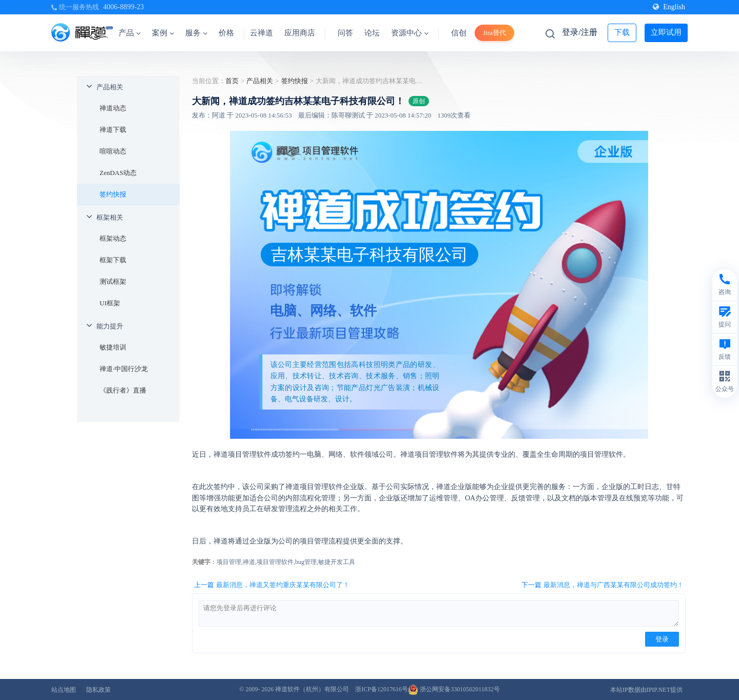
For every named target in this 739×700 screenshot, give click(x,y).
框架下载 (113, 260)
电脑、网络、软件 (323, 310)
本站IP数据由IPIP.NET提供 (646, 690)
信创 (459, 33)
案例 (163, 33)
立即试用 (666, 32)
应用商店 (300, 33)
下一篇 (602, 585)
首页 (232, 81)
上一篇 (272, 585)
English (669, 7)
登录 (662, 639)
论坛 (372, 33)
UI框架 (110, 303)
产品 (130, 33)
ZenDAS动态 (118, 173)
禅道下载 (113, 130)
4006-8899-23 (123, 7)
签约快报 (113, 194)
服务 (196, 33)
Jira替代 (494, 33)
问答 (345, 33)
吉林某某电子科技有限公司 (369, 255)
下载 (622, 32)
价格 (226, 33)
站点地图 (64, 690)
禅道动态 (113, 108)
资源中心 (410, 33)
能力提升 (110, 326)
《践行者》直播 (123, 390)
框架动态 (113, 238)
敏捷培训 (113, 347)
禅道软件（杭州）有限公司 (312, 689)
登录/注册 (579, 32)
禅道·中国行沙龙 (124, 369)
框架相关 (110, 217)
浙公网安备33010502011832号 (454, 689)
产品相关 (110, 87)
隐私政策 (99, 690)
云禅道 (261, 33)
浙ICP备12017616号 (382, 689)
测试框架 (113, 281)
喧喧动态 (113, 151)
